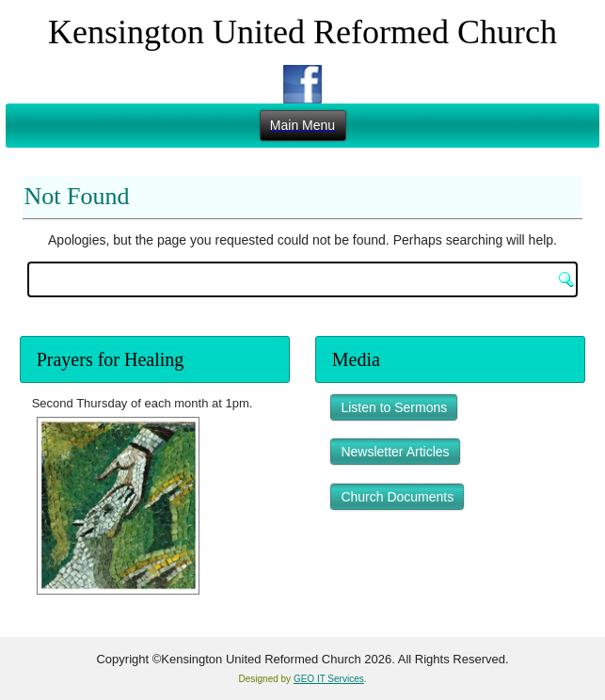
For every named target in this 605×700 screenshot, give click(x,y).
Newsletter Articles (395, 452)
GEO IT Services (329, 679)
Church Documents (397, 497)
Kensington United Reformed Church (302, 32)
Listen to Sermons (394, 407)
